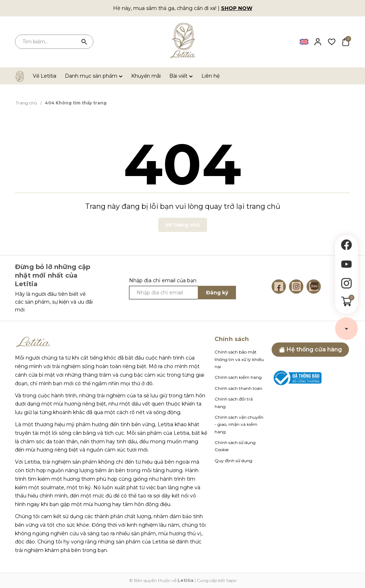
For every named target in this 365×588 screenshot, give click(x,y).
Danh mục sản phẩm (94, 76)
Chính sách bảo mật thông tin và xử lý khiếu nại (239, 359)
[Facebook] (279, 287)
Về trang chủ (183, 225)
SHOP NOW (237, 8)
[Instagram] (296, 287)
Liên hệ (210, 76)
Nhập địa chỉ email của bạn (163, 280)
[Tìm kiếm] (84, 42)
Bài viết (181, 76)
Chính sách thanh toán (238, 388)
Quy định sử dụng (233, 461)
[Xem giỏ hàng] (346, 41)
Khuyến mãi (146, 76)
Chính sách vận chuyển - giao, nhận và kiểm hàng (239, 424)
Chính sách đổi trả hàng (234, 403)
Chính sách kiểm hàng (238, 377)
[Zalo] (314, 287)
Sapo (231, 580)
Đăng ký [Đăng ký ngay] (217, 293)
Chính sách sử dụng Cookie (235, 446)
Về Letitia (45, 76)
